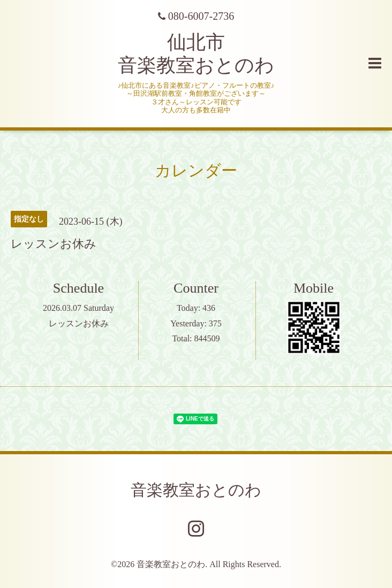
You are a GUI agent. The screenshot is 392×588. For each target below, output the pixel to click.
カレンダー (196, 170)
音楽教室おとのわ (196, 490)
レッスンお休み (79, 323)
